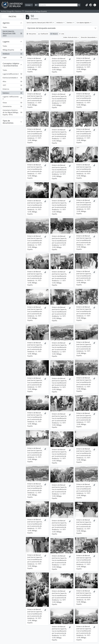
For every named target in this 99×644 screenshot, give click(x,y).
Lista (62, 34)
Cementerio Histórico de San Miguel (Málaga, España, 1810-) (12, 112)
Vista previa (31, 34)
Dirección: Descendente (88, 37)
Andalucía (12, 54)
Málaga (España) (12, 50)
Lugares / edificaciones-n (12, 98)
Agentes (6, 23)
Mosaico (54, 34)
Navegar (28, 5)
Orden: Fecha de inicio (70, 37)
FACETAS (12, 16)
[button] (87, 5)
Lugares (6, 42)
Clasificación (43, 34)
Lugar (12, 58)
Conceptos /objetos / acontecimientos (11, 65)
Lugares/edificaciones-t (12, 74)
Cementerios (12, 107)
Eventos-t (12, 93)
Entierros (12, 89)
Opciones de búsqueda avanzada (41, 28)
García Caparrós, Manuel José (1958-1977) (12, 33)
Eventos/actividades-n (12, 78)
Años (12, 82)
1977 (12, 86)
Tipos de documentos (8, 122)
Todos (5, 27)
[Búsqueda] (58, 5)
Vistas (12, 103)
